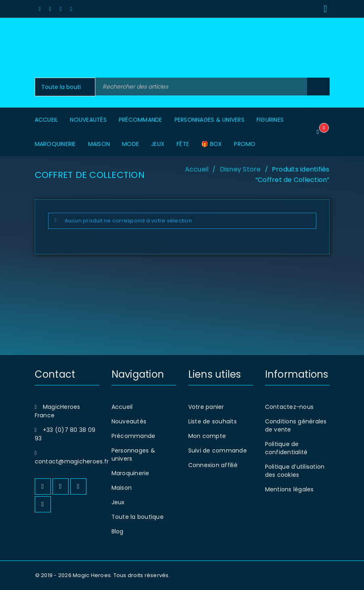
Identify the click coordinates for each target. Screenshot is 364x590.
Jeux (118, 502)
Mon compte (207, 436)
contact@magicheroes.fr (72, 461)
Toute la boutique (138, 517)
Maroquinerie (130, 473)
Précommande (134, 436)
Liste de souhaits (213, 421)
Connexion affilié (213, 465)
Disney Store (240, 169)
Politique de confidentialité (286, 448)
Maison (122, 488)
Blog (118, 531)
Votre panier (206, 407)
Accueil (197, 169)
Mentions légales (289, 489)
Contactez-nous (289, 407)
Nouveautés (129, 421)
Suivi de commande (218, 450)
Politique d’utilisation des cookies (295, 471)
